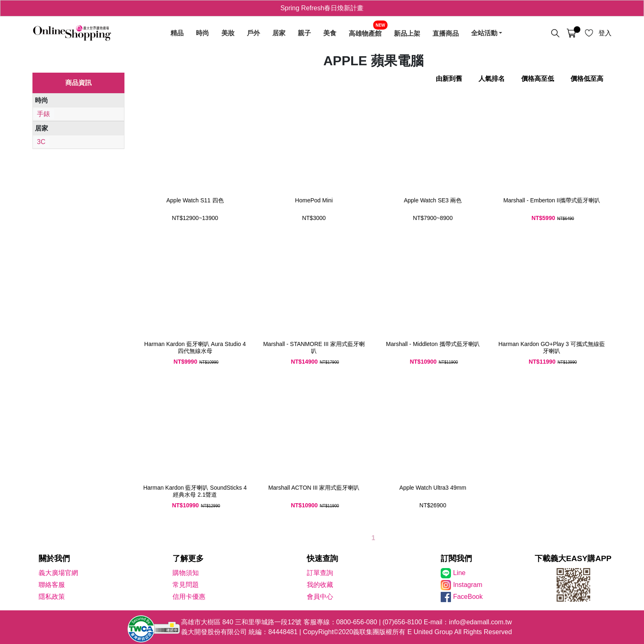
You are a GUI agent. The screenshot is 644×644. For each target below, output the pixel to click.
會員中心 (320, 597)
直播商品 (446, 33)
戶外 (253, 33)
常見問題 (186, 585)
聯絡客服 (52, 585)
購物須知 (186, 573)
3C (41, 142)
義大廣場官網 (58, 573)
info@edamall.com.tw (480, 622)
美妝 (228, 33)
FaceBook (468, 597)
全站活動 (484, 33)
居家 (279, 33)
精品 (177, 33)
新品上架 (407, 33)
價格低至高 (587, 79)
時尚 (202, 33)
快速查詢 (322, 558)
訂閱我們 (456, 558)
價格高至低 (538, 79)
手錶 (44, 114)
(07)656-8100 (402, 622)
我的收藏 (320, 585)
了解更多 (188, 558)
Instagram (468, 585)
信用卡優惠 (189, 597)
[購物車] (571, 33)
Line (459, 573)
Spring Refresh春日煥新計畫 (322, 8)
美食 (330, 33)
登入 (605, 33)
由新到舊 (449, 79)
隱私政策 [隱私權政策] (52, 597)
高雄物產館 (365, 33)
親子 (304, 33)
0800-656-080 (357, 622)
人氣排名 (492, 79)
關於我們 (54, 558)
